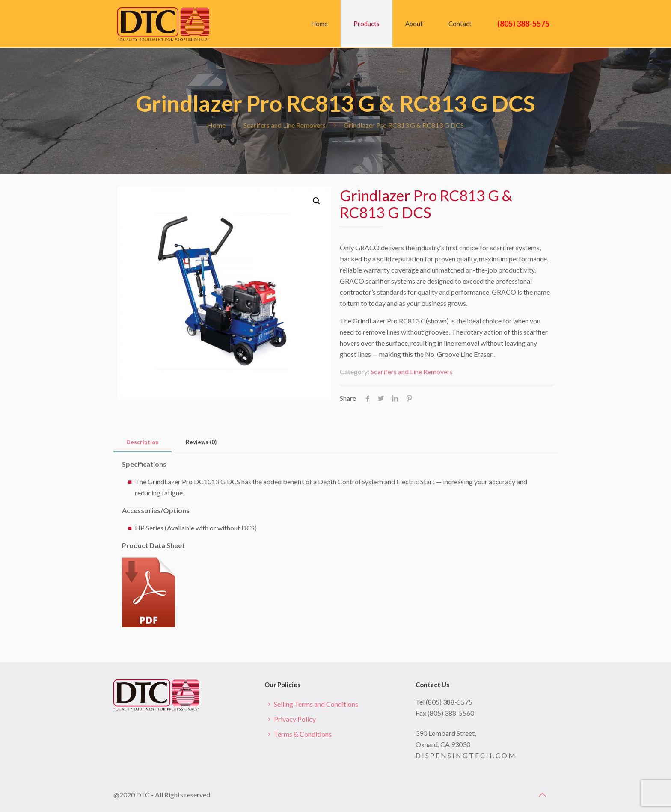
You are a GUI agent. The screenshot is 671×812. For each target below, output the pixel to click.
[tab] (143, 442)
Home (216, 125)
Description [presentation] (143, 442)
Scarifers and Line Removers (285, 125)
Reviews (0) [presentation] (201, 442)
